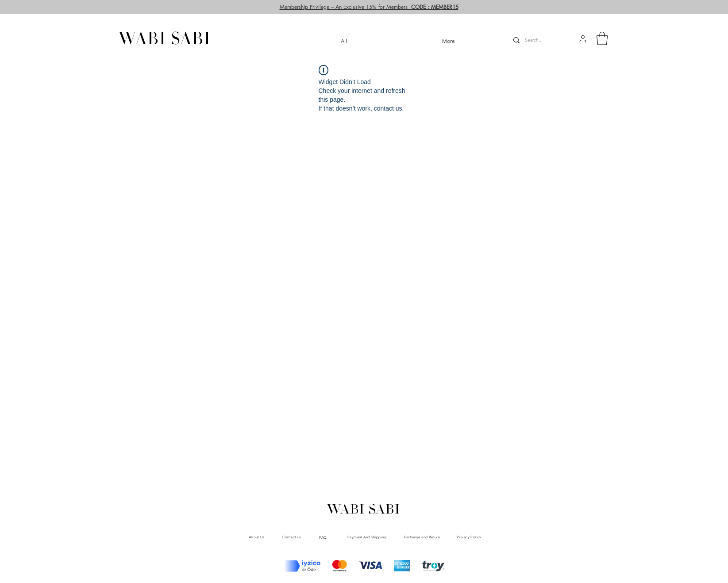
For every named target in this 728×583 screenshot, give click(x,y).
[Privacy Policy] (469, 537)
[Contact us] (292, 537)
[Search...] (536, 40)
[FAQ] (323, 537)
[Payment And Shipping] (367, 537)
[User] (700, 15)
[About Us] (257, 537)
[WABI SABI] (165, 40)
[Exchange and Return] (422, 537)
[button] (583, 39)
